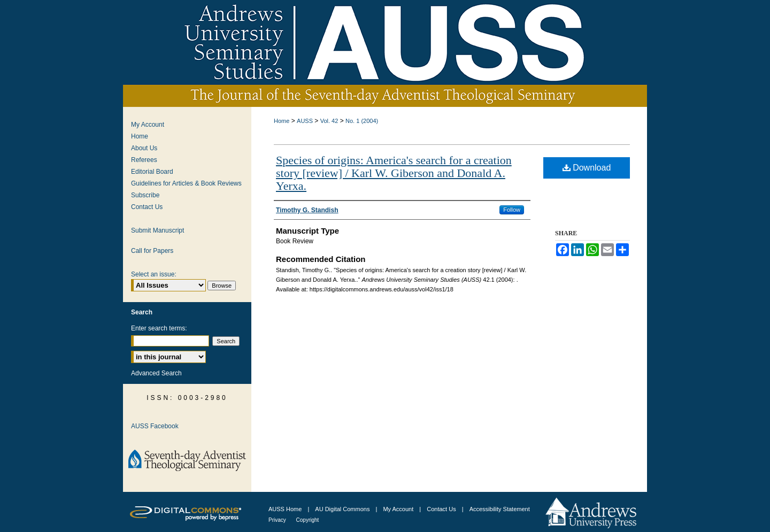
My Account (148, 125)
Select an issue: (154, 274)
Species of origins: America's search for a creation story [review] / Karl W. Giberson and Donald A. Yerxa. (394, 173)
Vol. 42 (329, 121)
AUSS (305, 121)
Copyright (308, 520)
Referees (144, 160)
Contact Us (147, 207)
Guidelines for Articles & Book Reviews (186, 183)
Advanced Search (156, 373)
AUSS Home (285, 509)
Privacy (278, 520)
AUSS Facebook (155, 426)
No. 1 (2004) (362, 121)
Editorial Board (152, 172)
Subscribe (145, 195)
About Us (144, 148)
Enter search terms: (159, 328)
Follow (512, 210)
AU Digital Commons (343, 509)
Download (587, 168)
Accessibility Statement (500, 509)
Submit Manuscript (157, 230)
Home (282, 121)
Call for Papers (152, 251)
